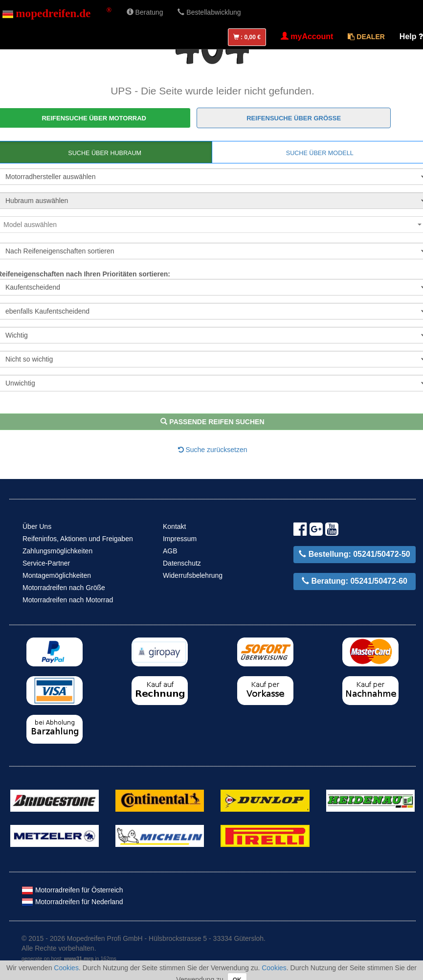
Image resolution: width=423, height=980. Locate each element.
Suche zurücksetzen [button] (213, 450)
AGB (170, 551)
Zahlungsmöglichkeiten (57, 551)
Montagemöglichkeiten (57, 575)
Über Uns (37, 526)
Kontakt (174, 526)
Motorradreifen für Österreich (72, 890)
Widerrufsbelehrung (193, 575)
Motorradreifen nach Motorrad (68, 600)
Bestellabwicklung (209, 12)
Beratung (145, 12)
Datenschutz (182, 563)
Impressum (180, 539)
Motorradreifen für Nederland (72, 902)
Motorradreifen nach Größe (64, 588)
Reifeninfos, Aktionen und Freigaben (78, 539)
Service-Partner (46, 563)
